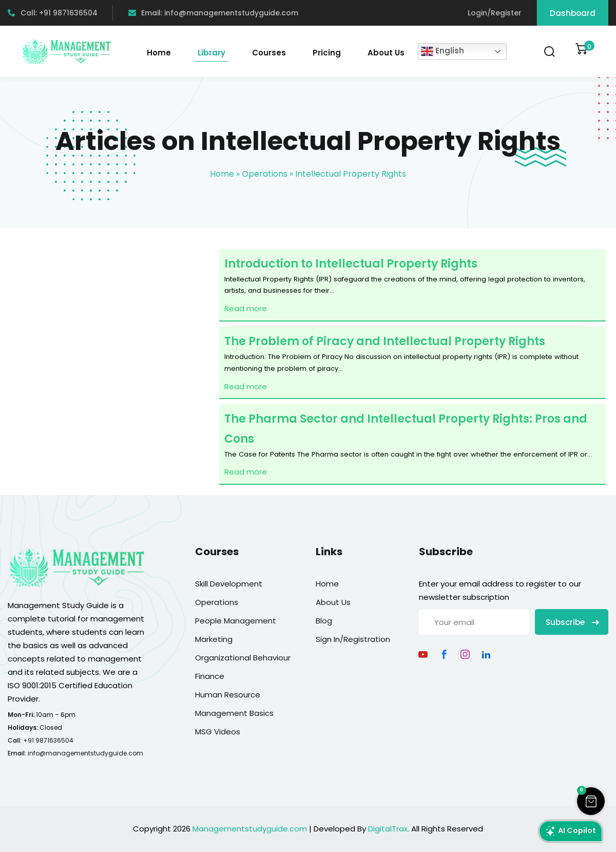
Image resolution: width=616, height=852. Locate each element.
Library (211, 53)
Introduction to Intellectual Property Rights (351, 264)
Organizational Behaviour (243, 658)
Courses (269, 53)
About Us (386, 53)
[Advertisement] (110, 377)
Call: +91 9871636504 (53, 13)
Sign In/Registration (353, 639)
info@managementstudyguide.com (85, 753)
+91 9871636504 (48, 740)
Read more (246, 308)
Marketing (214, 639)
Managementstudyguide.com (250, 829)
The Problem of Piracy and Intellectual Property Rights (385, 341)
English (442, 51)
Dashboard (573, 13)
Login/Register (495, 13)
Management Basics (234, 713)
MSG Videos (218, 732)
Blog (324, 621)
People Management (236, 621)
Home (159, 53)
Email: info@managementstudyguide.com (213, 13)
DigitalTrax (388, 829)
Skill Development (229, 584)
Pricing (327, 53)
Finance (210, 676)
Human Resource (228, 695)
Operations (265, 174)
